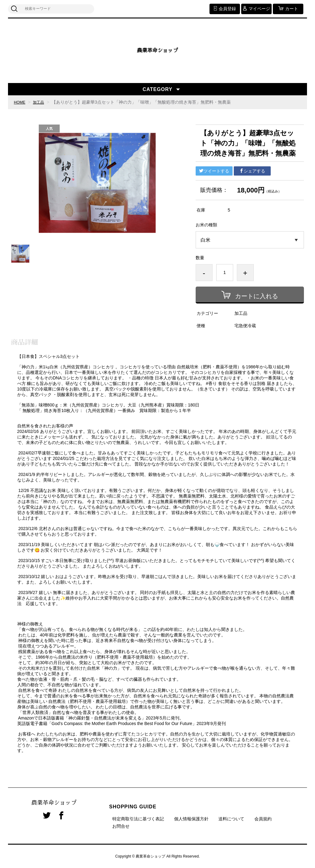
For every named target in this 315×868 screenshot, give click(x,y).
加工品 (41, 102)
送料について (231, 819)
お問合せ (121, 826)
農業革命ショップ (157, 51)
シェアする (252, 171)
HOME (20, 102)
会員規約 (263, 819)
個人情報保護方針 (191, 819)
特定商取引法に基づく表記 (138, 819)
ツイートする (214, 171)
